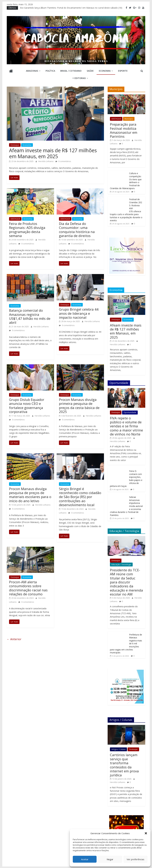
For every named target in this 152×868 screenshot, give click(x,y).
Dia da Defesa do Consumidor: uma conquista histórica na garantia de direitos (77, 230)
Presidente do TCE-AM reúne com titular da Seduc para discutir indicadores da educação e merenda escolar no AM (126, 582)
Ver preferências (135, 859)
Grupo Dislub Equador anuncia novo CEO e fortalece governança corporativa (27, 406)
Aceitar (85, 859)
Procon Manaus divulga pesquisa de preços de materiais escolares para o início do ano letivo (30, 495)
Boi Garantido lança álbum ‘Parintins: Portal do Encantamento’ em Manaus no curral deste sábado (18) (71, 8)
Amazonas (32, 71)
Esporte (123, 71)
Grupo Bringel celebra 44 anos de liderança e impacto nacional (79, 313)
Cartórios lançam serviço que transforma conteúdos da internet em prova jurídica (124, 765)
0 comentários (63, 161)
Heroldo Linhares (46, 161)
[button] (146, 833)
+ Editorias (79, 78)
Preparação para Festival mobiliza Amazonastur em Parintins (124, 130)
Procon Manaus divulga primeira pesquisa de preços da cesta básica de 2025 (79, 406)
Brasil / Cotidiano (71, 71)
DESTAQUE (15, 219)
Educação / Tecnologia (121, 565)
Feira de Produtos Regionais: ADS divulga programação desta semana (27, 230)
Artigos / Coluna (118, 749)
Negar (110, 859)
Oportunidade (130, 412)
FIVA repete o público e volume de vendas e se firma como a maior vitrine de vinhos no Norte (126, 426)
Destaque (15, 145)
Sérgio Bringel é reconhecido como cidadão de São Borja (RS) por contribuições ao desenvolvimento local (80, 497)
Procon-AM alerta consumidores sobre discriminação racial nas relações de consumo (28, 588)
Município (129, 119)
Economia (105, 71)
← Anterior (14, 639)
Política (50, 71)
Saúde (90, 71)
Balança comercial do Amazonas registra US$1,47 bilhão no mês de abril (30, 316)
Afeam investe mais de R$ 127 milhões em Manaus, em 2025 (53, 153)
